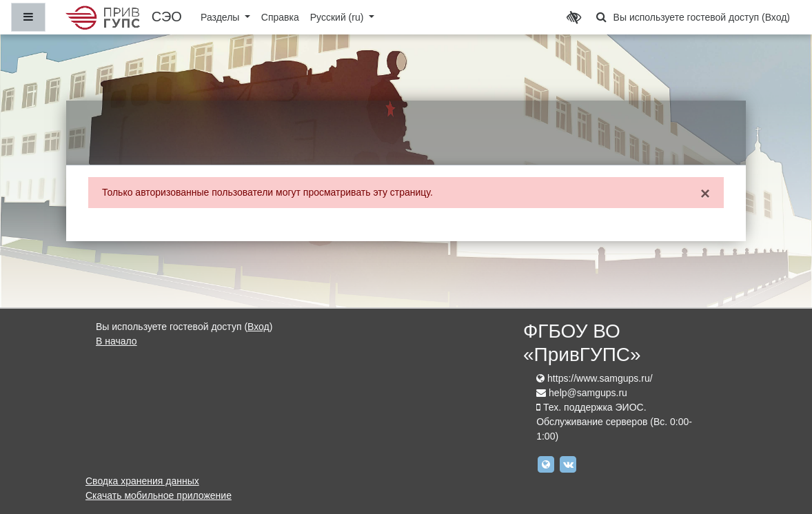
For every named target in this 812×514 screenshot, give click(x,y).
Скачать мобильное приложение (159, 495)
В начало (116, 341)
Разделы (221, 17)
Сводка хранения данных (142, 481)
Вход (776, 17)
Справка (280, 17)
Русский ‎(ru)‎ (338, 17)
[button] (602, 17)
